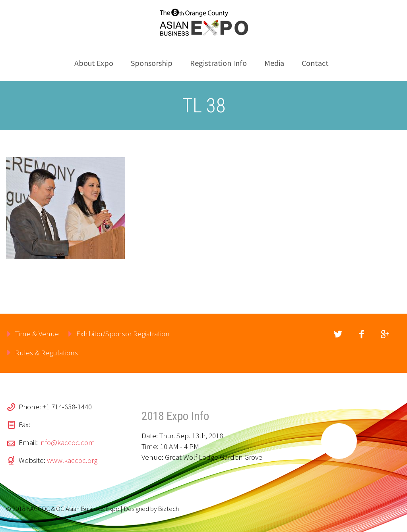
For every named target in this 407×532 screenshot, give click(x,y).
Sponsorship (152, 63)
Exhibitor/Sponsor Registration (123, 333)
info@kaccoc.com (67, 442)
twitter (338, 334)
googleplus (385, 334)
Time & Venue (37, 333)
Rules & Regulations (47, 353)
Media (274, 63)
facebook (362, 334)
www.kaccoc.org (72, 460)
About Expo (94, 63)
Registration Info (218, 63)
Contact (315, 63)
